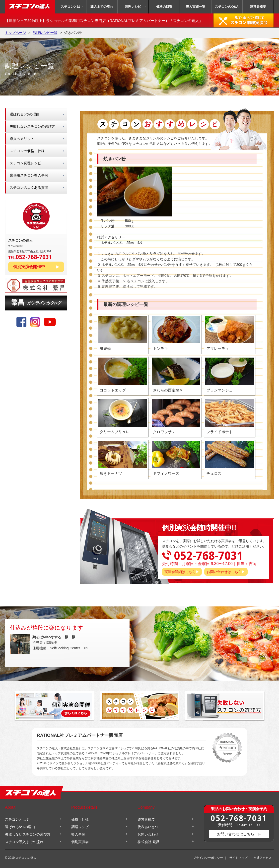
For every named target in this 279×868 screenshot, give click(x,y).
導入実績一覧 (196, 7)
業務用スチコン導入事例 (29, 175)
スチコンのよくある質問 (29, 188)
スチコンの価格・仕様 (27, 151)
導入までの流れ (102, 7)
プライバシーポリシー (208, 858)
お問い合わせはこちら (224, 572)
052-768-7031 (239, 818)
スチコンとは (70, 7)
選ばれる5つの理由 (25, 114)
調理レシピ (133, 7)
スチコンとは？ (17, 819)
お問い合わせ (148, 834)
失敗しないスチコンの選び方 (32, 126)
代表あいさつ (148, 827)
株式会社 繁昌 (148, 842)
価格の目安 (164, 7)
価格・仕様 (80, 819)
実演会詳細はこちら (180, 572)
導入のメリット (22, 139)
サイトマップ (238, 858)
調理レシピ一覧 (45, 33)
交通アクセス (263, 858)
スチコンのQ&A (227, 7)
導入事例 (78, 834)
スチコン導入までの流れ (24, 842)
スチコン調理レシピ (25, 163)
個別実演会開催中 (29, 267)
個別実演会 (80, 842)
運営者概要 (258, 7)
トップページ (15, 33)
